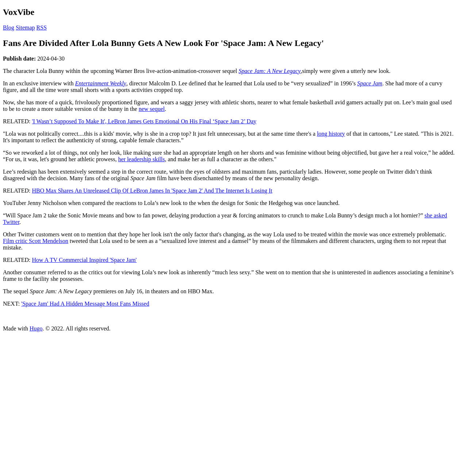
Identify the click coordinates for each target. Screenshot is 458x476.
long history (331, 134)
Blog (9, 28)
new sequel (152, 109)
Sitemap (25, 28)
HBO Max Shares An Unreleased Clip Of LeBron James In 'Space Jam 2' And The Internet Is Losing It (152, 191)
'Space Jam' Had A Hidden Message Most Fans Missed (85, 304)
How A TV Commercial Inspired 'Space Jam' (84, 260)
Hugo (36, 328)
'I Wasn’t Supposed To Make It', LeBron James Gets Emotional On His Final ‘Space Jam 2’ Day (144, 121)
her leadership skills (142, 159)
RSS (42, 28)
